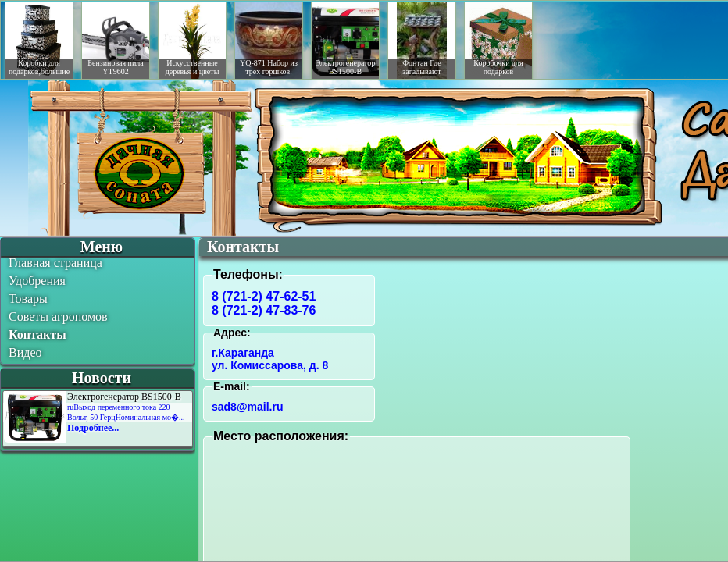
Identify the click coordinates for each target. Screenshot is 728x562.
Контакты (37, 334)
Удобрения (37, 281)
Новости (102, 378)
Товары (28, 299)
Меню (102, 247)
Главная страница (55, 263)
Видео (25, 352)
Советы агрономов (58, 317)
